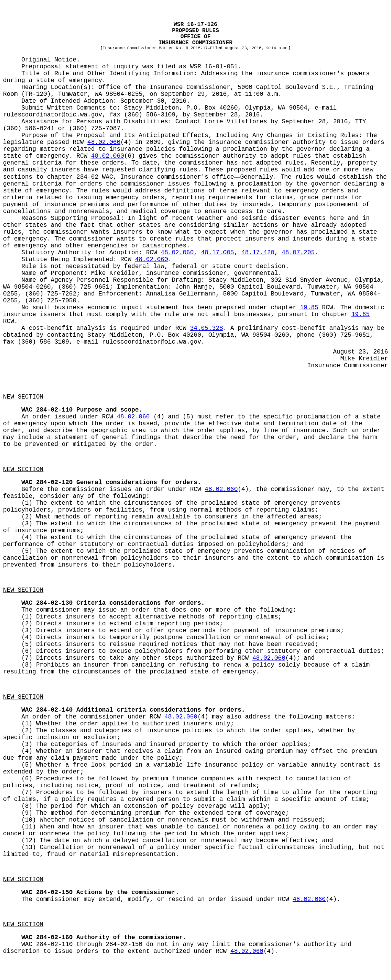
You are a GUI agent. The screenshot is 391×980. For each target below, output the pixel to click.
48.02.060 (104, 142)
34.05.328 (207, 328)
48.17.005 (217, 253)
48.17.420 (258, 253)
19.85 (309, 308)
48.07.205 (298, 253)
